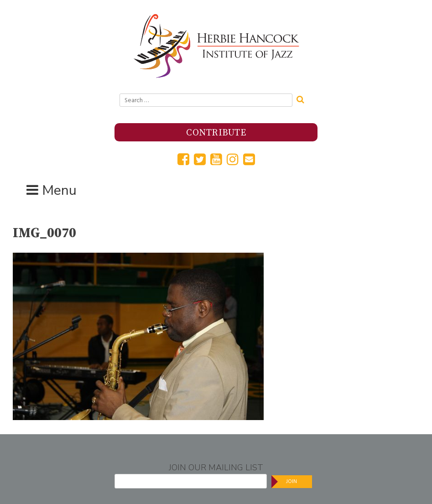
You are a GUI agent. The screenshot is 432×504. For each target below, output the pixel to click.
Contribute (216, 133)
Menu (59, 190)
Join (291, 481)
